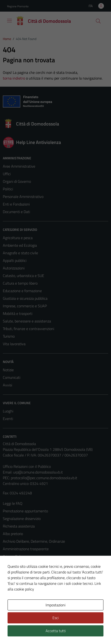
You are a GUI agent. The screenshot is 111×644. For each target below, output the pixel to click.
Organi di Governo (17, 181)
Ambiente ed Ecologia (20, 245)
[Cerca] (98, 21)
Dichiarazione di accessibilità (25, 579)
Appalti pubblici (15, 260)
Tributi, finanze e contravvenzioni (28, 329)
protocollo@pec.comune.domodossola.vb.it (44, 478)
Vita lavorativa (14, 344)
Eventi (8, 419)
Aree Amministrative (19, 166)
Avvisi (7, 385)
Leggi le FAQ (13, 503)
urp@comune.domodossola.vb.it (38, 472)
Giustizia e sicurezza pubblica (25, 298)
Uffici (7, 174)
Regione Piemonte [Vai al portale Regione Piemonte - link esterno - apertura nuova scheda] (18, 6)
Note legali (11, 572)
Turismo (9, 336)
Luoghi (8, 411)
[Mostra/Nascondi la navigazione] (9, 21)
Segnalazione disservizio (22, 519)
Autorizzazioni (14, 268)
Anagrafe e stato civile (20, 253)
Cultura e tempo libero (20, 283)
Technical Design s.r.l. (35, 632)
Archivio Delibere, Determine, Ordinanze (34, 541)
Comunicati (12, 377)
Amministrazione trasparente (26, 549)
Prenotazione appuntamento (25, 511)
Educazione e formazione (22, 291)
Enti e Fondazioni (16, 204)
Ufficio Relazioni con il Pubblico (27, 466)
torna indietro (14, 78)
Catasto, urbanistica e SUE (23, 276)
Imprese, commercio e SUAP (25, 306)
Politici (8, 189)
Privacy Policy (14, 556)
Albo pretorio (13, 534)
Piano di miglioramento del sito (27, 587)
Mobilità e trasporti (18, 313)
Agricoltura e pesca (18, 238)
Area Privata (13, 605)
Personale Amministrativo (23, 197)
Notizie (8, 370)
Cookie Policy (13, 564)
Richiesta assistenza (19, 526)
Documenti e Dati (16, 212)
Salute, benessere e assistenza (27, 321)
